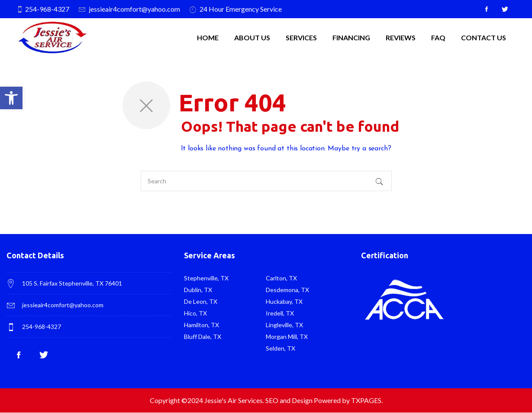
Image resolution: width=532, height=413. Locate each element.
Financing (351, 37)
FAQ (438, 37)
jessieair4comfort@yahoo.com (134, 9)
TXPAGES (366, 400)
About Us (252, 37)
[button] (11, 98)
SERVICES (301, 37)
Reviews (401, 37)
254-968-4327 (47, 9)
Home (208, 37)
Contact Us (484, 37)
